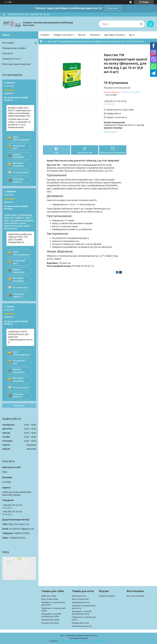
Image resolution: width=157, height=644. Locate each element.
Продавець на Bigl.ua (78, 638)
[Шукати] (141, 24)
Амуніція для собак (50, 620)
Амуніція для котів (81, 602)
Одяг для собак (49, 596)
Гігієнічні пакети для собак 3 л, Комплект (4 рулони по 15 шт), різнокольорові (19, 123)
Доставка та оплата (114, 35)
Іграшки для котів (80, 623)
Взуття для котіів (80, 599)
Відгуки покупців (107, 596)
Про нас (82, 35)
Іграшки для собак (50, 623)
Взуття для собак (50, 599)
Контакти (95, 35)
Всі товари (8, 43)
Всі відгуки (19, 405)
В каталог (113, 8)
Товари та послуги (63, 35)
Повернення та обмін (14, 48)
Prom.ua (94, 635)
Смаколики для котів (82, 626)
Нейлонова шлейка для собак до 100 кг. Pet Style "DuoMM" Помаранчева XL (20, 238)
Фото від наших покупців (16, 64)
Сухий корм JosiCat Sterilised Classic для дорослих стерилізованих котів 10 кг (20, 337)
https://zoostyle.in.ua (19, 524)
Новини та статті (12, 59)
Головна (45, 35)
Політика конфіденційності (96, 641)
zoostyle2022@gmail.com (21, 529)
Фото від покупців (135, 596)
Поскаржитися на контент (70, 641)
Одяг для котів (79, 596)
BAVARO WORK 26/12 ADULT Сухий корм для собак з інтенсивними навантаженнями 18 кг (19, 112)
